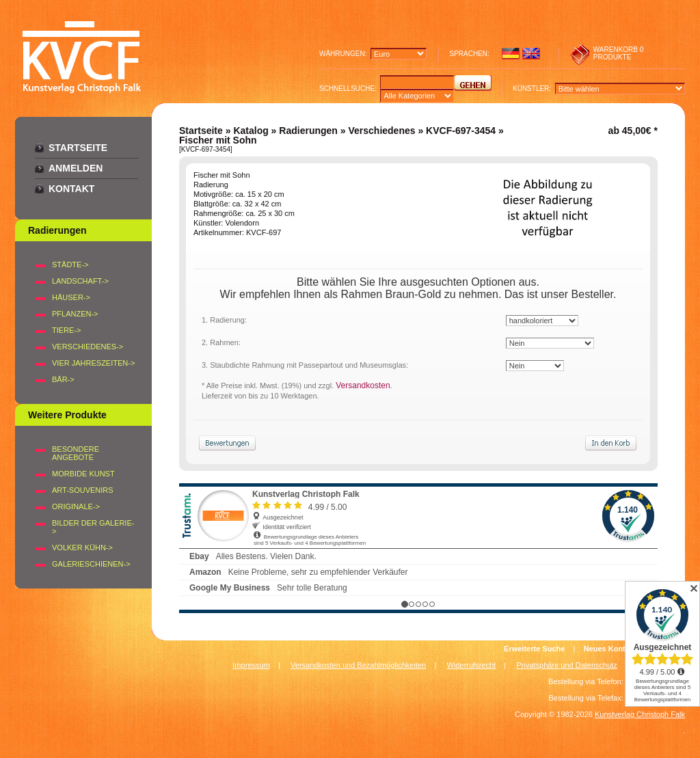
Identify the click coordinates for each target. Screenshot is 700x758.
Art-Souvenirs (83, 490)
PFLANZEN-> (75, 314)
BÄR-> (63, 379)
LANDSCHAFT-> (80, 281)
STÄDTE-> (70, 265)
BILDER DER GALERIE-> (93, 527)
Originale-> (76, 506)
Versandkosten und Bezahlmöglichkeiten (358, 665)
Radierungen (308, 131)
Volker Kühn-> (82, 547)
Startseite (78, 148)
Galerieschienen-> (91, 564)
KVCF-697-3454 (461, 131)
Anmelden (76, 168)
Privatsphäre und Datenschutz (567, 665)
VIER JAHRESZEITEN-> (93, 363)
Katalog (251, 131)
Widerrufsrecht (472, 665)
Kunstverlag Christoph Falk (640, 714)
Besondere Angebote (76, 453)
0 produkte (619, 53)
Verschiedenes (381, 131)
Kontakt (71, 189)
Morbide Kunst (83, 474)
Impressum (251, 665)
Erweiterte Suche (534, 649)
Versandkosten (363, 385)
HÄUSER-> (71, 297)
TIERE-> (66, 330)
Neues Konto (607, 649)
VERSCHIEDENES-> (87, 347)
